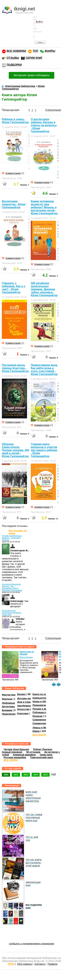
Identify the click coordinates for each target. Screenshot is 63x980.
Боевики (7, 710)
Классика (23, 713)
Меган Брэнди (26, 657)
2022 (45, 775)
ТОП (35, 51)
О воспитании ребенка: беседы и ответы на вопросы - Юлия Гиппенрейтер (44, 125)
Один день (46, 755)
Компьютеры (40, 698)
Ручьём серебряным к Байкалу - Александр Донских (12, 538)
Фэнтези (7, 699)
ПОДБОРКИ (14, 65)
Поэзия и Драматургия (46, 709)
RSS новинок (24, 964)
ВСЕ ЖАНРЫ (40, 735)
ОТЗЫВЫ (13, 58)
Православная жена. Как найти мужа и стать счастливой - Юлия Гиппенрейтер (44, 370)
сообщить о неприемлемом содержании (32, 944)
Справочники (40, 723)
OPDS (11, 964)
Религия (37, 716)
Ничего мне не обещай (27, 653)
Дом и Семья (25, 702)
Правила (52, 964)
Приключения (10, 714)
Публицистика (41, 712)
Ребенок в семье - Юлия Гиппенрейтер (15, 121)
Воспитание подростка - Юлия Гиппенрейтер (14, 204)
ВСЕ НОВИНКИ (16, 51)
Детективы (8, 707)
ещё (54, 774)
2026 (6, 775)
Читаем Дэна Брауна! (16, 749)
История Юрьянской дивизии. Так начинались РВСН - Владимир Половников (12, 587)
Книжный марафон (24, 755)
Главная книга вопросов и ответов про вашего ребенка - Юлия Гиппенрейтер (44, 450)
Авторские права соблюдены (31, 75)
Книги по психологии (45, 694)
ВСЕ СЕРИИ (11, 760)
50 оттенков (33, 752)
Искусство (23, 709)
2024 (26, 775)
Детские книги (26, 698)
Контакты (40, 964)
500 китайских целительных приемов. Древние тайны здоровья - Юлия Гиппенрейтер (44, 289)
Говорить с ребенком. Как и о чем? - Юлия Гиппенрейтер (14, 288)
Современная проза (44, 720)
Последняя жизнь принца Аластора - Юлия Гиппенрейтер (15, 368)
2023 (36, 775)
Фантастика (9, 695)
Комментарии (13, 173)
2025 (16, 775)
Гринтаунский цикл (42, 757)
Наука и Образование (45, 701)
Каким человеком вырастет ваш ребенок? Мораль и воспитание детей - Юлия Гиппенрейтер (44, 207)
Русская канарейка (15, 757)
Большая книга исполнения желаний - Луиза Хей (12, 612)
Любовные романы (14, 703)
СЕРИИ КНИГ (34, 58)
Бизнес (21, 694)
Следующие (53, 110)
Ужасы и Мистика (43, 728)
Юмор (36, 731)
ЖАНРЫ (50, 51)
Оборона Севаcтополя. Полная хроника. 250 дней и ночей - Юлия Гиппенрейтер (15, 450)
